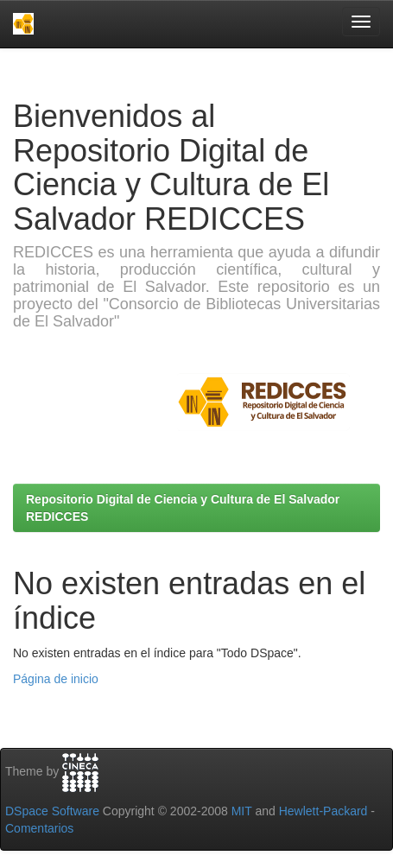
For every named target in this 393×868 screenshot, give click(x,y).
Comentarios (39, 828)
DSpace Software (52, 811)
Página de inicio (56, 679)
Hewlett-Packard (323, 811)
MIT (242, 811)
